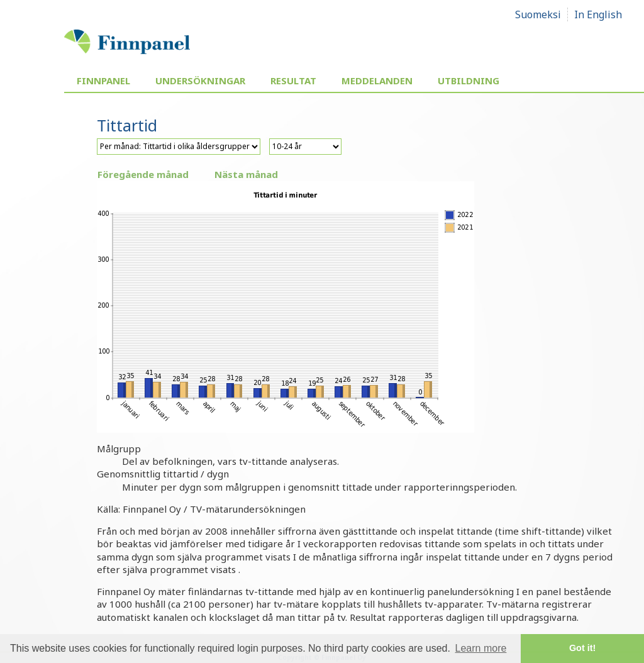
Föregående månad (143, 174)
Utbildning (469, 81)
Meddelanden (377, 81)
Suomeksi (538, 14)
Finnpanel (103, 81)
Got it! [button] (582, 648)
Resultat (293, 81)
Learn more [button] (481, 648)
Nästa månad (246, 174)
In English (598, 14)
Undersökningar (200, 81)
